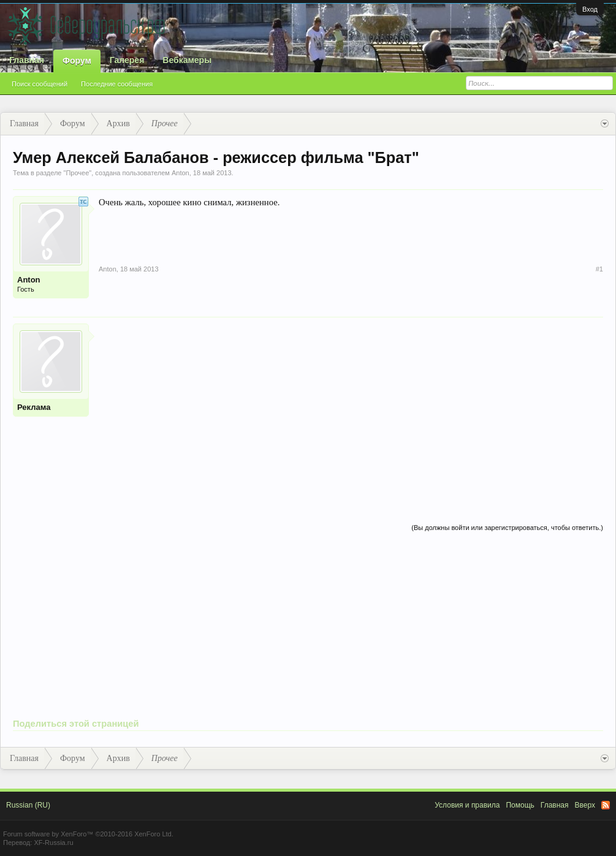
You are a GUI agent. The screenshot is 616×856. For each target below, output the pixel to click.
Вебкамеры (187, 60)
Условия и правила (467, 805)
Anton (181, 173)
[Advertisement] (351, 409)
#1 (599, 269)
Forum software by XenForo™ (88, 834)
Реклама (34, 407)
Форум (77, 61)
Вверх (585, 805)
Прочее (77, 173)
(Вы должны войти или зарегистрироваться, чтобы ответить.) (507, 528)
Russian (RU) (28, 805)
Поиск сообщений (40, 84)
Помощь (520, 805)
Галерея (127, 60)
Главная (27, 60)
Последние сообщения (117, 84)
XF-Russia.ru (53, 843)
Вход (590, 9)
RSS (606, 805)
